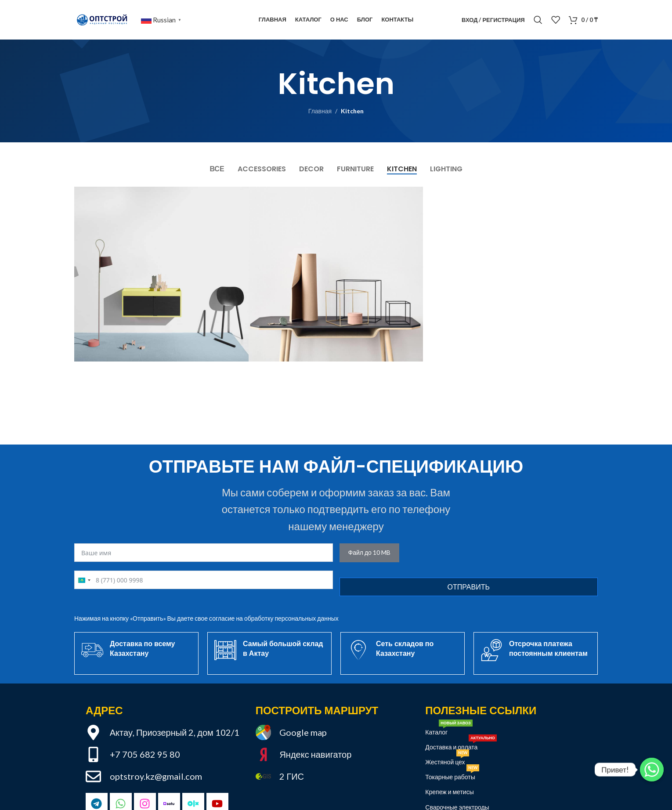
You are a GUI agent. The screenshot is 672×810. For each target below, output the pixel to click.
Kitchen (352, 111)
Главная (320, 111)
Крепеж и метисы (449, 792)
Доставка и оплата (461, 745)
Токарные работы (452, 775)
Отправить (469, 587)
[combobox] (84, 580)
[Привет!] (652, 770)
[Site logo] (103, 19)
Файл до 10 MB (369, 552)
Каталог (449, 730)
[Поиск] (538, 20)
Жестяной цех (447, 760)
